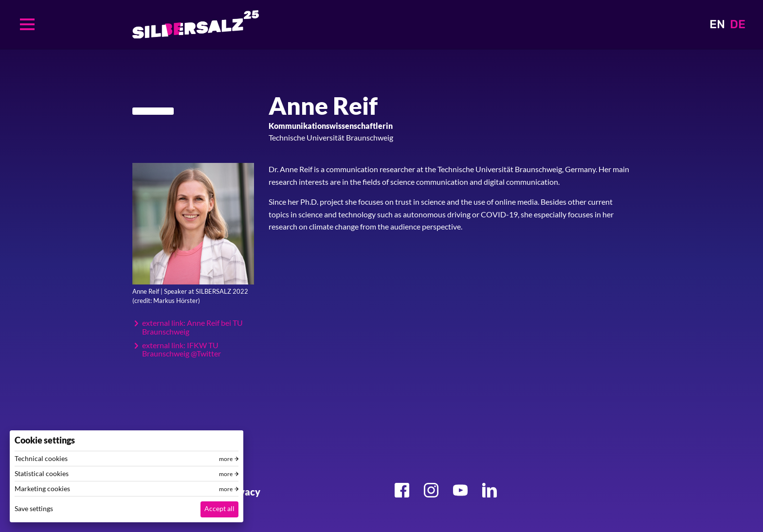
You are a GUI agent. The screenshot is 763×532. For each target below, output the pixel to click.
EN (717, 24)
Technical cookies (41, 459)
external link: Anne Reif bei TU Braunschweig (192, 327)
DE (738, 24)
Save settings (34, 508)
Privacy (243, 492)
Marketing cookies (42, 489)
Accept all (219, 508)
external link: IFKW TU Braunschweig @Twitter (182, 349)
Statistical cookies (42, 474)
